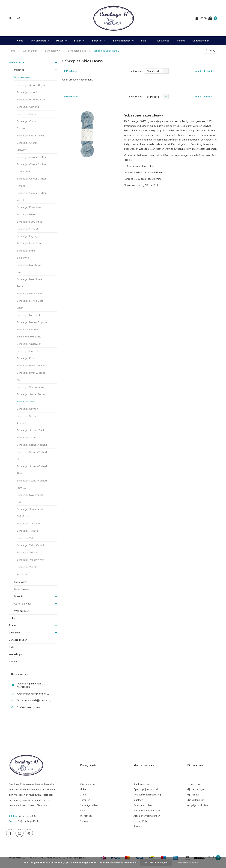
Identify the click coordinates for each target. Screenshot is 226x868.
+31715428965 (27, 817)
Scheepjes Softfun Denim (31, 432)
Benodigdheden (123, 42)
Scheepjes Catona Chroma (27, 126)
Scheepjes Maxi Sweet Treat (30, 284)
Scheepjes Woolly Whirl (31, 561)
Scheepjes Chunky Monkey (27, 148)
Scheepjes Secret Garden (31, 396)
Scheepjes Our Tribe (28, 352)
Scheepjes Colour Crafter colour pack (31, 169)
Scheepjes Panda (27, 360)
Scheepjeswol (53, 52)
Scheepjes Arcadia (28, 94)
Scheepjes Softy (26, 439)
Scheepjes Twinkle (27, 532)
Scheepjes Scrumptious (30, 388)
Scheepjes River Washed (31, 367)
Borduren (99, 42)
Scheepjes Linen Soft (29, 245)
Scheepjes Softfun (27, 410)
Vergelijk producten (197, 807)
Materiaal (20, 71)
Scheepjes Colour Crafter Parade (31, 184)
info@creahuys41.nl (27, 822)
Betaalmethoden (143, 807)
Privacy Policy (141, 822)
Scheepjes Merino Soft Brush (30, 306)
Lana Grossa (22, 591)
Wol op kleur (22, 612)
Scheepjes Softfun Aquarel (27, 421)
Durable (19, 598)
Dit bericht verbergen (156, 863)
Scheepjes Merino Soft (30, 295)
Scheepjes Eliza (26, 216)
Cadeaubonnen (201, 42)
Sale (145, 42)
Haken (61, 42)
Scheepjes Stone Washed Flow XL (32, 486)
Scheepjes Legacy (27, 238)
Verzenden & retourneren (147, 812)
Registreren (193, 785)
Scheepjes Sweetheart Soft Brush (30, 514)
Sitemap (138, 828)
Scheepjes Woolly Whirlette (27, 572)
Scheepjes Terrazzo (28, 525)
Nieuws (181, 42)
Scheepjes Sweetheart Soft (30, 500)
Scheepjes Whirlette (28, 554)
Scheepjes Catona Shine (31, 137)
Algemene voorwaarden (147, 817)
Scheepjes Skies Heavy (106, 52)
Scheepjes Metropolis (29, 316)
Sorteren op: (136, 72)
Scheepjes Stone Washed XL (32, 457)
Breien (79, 42)
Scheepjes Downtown (29, 209)
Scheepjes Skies (77, 52)
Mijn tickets (193, 796)
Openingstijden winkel (146, 791)
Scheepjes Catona (27, 115)
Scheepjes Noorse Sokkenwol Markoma (29, 334)
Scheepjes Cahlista (28, 108)
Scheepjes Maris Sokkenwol (26, 256)
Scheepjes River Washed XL (31, 378)
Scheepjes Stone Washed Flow (32, 471)
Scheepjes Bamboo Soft (31, 101)
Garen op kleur (23, 605)
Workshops (163, 42)
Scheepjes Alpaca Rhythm (32, 86)
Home (20, 42)
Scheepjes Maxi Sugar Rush (30, 270)
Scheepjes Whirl (26, 539)
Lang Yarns (21, 583)
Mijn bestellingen (196, 791)
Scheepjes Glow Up (28, 230)
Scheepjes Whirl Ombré (30, 547)
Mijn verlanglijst (195, 801)
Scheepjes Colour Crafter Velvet (31, 198)
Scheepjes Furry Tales (29, 223)
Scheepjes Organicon (29, 345)
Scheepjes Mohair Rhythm (32, 324)
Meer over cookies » (188, 863)
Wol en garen (40, 42)
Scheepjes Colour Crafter (31, 158)
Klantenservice (142, 785)
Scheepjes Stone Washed (32, 446)
